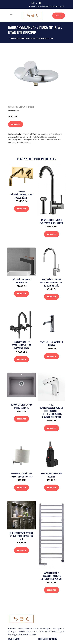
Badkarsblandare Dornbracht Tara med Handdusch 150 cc (22, 345)
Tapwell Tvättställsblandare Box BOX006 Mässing (22, 195)
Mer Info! (16, 124)
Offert (59, 16)
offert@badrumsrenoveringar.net (52, 6)
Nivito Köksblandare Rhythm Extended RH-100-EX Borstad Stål (52, 282)
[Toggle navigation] (11, 15)
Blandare (30, 107)
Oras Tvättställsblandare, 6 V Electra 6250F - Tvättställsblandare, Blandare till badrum (52, 411)
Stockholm (35, 6)
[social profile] (40, 3)
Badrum (22, 107)
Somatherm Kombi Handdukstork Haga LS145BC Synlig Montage (52, 576)
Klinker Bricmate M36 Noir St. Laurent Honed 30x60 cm (21, 536)
